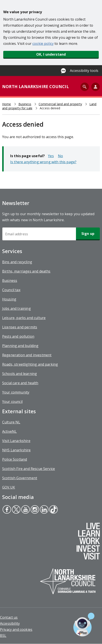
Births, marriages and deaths (26, 271)
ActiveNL (9, 431)
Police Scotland (15, 459)
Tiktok (53, 510)
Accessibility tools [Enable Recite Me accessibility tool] (84, 71)
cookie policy (43, 44)
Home (7, 104)
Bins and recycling (17, 262)
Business (25, 104)
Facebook (7, 510)
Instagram (34, 510)
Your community (16, 392)
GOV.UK (9, 487)
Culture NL (11, 422)
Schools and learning (20, 374)
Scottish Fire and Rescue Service (29, 469)
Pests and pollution (18, 336)
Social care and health (20, 383)
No (60, 156)
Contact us (9, 617)
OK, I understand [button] (51, 54)
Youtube (25, 510)
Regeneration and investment (27, 355)
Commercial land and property (60, 104)
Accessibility (10, 623)
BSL (3, 636)
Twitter (16, 510)
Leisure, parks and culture (24, 318)
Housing (9, 299)
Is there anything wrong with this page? (43, 162)
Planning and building (20, 346)
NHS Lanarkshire (16, 450)
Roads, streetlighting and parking (30, 364)
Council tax (11, 290)
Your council (12, 402)
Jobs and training (16, 308)
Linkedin (44, 510)
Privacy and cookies (16, 629)
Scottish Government (20, 478)
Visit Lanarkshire (16, 441)
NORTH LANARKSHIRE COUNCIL (35, 87)
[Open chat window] (84, 625)
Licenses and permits (20, 327)
